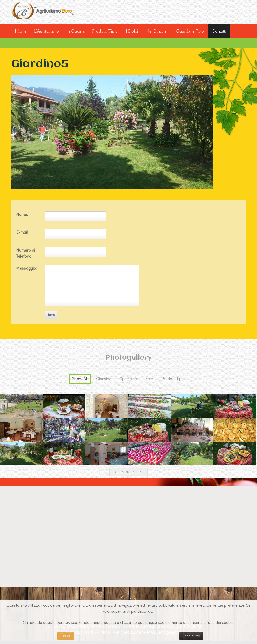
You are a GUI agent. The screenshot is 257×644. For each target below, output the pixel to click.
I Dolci (132, 31)
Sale (149, 379)
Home (21, 31)
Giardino (104, 379)
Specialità (128, 379)
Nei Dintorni (157, 31)
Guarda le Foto (190, 31)
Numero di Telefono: (25, 253)
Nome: (22, 214)
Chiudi (66, 636)
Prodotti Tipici (105, 31)
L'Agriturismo (46, 31)
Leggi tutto (191, 636)
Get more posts (129, 472)
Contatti (219, 31)
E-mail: (22, 232)
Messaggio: (26, 268)
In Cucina (75, 31)
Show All (80, 379)
